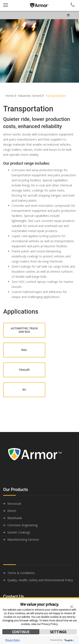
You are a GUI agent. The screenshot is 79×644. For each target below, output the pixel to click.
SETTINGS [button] (58, 632)
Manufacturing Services (23, 539)
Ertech (12, 511)
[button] (72, 606)
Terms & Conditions (21, 573)
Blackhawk (15, 518)
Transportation (56, 96)
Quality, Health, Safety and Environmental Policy (40, 580)
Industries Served (31, 96)
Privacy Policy (13, 640)
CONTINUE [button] (21, 632)
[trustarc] (69, 640)
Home (11, 96)
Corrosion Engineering (22, 525)
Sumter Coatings (19, 532)
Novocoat (14, 504)
